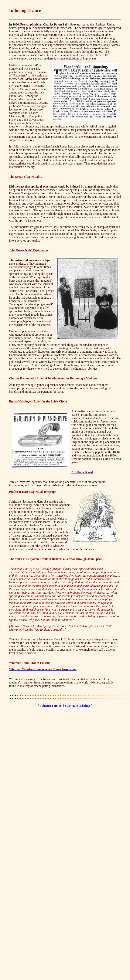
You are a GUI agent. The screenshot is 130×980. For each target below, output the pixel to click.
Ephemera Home (50, 706)
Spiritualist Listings (78, 706)
